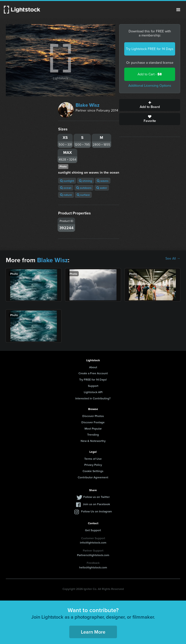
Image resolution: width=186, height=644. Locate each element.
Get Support (93, 530)
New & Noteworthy (93, 441)
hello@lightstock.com (93, 567)
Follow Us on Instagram (97, 511)
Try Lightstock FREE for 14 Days (150, 49)
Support (93, 386)
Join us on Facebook (96, 504)
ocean (66, 188)
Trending (93, 435)
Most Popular (93, 428)
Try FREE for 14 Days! (93, 379)
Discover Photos (93, 416)
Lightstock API (93, 392)
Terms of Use (93, 459)
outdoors (84, 188)
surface (83, 195)
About (93, 367)
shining (85, 181)
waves (103, 181)
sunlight (67, 181)
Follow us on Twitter (97, 497)
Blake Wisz (88, 105)
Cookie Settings (93, 471)
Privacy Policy (93, 465)
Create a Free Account (93, 373)
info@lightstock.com (93, 542)
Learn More (93, 632)
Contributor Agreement (93, 477)
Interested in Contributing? (93, 398)
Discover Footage (93, 422)
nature (66, 195)
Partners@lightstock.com (93, 555)
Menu (178, 10)
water (102, 188)
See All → (173, 259)
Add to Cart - (150, 74)
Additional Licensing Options (150, 86)
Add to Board (150, 105)
